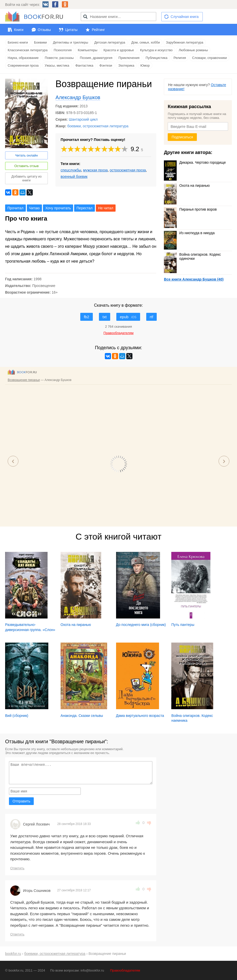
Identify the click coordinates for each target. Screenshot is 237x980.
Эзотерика (126, 65)
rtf (151, 317)
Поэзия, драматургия (96, 58)
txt (105, 317)
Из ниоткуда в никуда (189, 233)
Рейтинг (98, 30)
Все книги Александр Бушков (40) (194, 279)
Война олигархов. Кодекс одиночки (192, 256)
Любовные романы (193, 50)
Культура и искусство (156, 50)
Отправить (21, 801)
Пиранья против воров (190, 209)
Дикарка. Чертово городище (195, 162)
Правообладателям (125, 970)
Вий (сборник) (17, 716)
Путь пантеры (183, 625)
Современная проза (23, 65)
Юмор (145, 65)
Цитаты (71, 30)
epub (128, 317)
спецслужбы (71, 170)
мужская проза (95, 170)
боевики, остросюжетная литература (98, 126)
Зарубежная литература (185, 42)
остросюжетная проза (128, 170)
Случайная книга (184, 17)
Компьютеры (88, 50)
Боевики (40, 42)
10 (125, 149)
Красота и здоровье (119, 50)
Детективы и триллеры (71, 42)
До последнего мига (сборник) (141, 625)
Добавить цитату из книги (27, 178)
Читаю (35, 208)
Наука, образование (23, 58)
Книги (19, 30)
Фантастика (84, 65)
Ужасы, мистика (57, 65)
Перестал (84, 208)
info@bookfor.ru (92, 970)
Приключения (129, 58)
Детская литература (110, 42)
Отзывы (44, 30)
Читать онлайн (26, 155)
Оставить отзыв (26, 166)
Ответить (17, 868)
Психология (63, 50)
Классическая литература (28, 50)
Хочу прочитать (58, 208)
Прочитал (15, 208)
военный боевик (74, 177)
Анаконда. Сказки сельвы (82, 716)
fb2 (87, 317)
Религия (180, 58)
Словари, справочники (209, 58)
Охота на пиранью (187, 185)
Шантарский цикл (83, 119)
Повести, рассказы (59, 58)
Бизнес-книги (18, 42)
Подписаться (182, 137)
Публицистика (156, 58)
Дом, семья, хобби (145, 42)
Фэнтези (106, 65)
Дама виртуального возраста (140, 716)
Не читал (106, 208)
